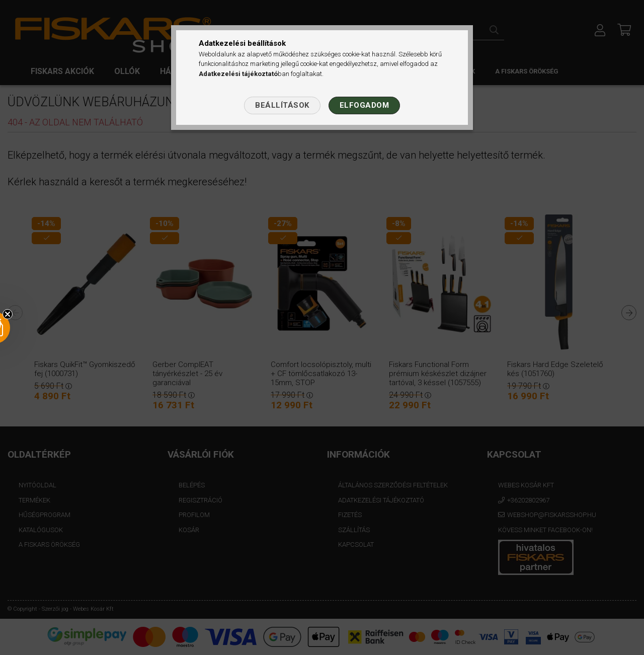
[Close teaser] (8, 314)
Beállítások (282, 105)
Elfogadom (365, 105)
